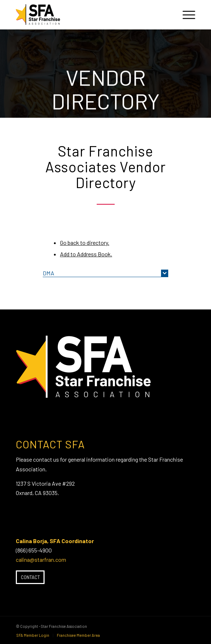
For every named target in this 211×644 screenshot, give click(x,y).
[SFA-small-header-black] (88, 15)
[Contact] (30, 577)
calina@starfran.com (41, 559)
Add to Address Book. (86, 254)
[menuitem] (185, 15)
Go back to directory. (85, 242)
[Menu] (185, 15)
